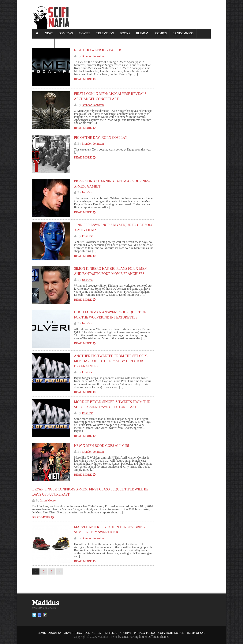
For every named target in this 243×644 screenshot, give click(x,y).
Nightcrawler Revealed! (98, 50)
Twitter (34, 615)
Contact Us (93, 633)
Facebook (39, 615)
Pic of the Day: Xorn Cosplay (101, 138)
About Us (55, 633)
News (49, 33)
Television (105, 33)
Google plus (45, 615)
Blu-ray (143, 33)
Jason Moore (48, 500)
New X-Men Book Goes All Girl (102, 446)
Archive (126, 633)
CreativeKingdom (133, 637)
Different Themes (158, 637)
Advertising (73, 633)
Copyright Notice (171, 633)
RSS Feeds (110, 633)
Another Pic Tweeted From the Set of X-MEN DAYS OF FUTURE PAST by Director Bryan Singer (111, 361)
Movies (84, 33)
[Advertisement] (142, 14)
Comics (161, 33)
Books (125, 33)
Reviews (66, 33)
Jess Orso (88, 192)
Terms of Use (196, 633)
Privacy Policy (145, 633)
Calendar (43, 43)
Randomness (183, 33)
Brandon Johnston (93, 56)
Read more (83, 79)
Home (42, 633)
